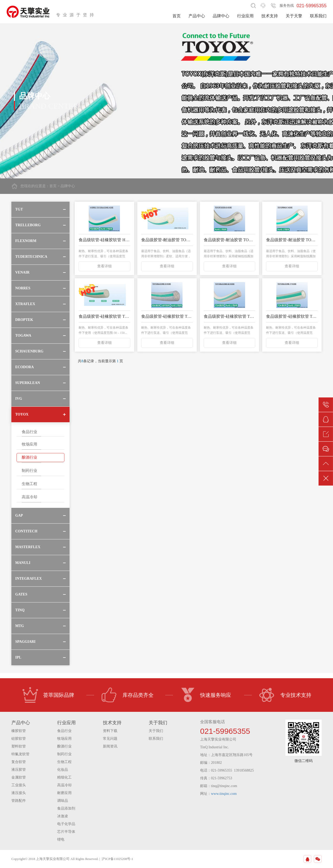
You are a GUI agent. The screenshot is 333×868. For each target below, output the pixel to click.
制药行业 (29, 471)
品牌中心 (221, 16)
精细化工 (64, 777)
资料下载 (110, 731)
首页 (177, 16)
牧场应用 (29, 444)
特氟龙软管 (20, 754)
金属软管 (19, 777)
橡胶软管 (19, 731)
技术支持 (270, 16)
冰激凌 (63, 816)
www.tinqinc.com (224, 794)
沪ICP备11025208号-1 (117, 859)
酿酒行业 (29, 457)
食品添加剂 (66, 808)
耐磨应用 (64, 793)
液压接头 (19, 793)
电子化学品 (66, 824)
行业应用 (245, 16)
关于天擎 (294, 16)
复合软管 (19, 762)
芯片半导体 (66, 832)
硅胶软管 (19, 739)
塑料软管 (19, 746)
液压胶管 (19, 770)
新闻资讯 (110, 746)
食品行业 (29, 432)
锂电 (61, 839)
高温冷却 (29, 497)
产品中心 (197, 16)
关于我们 (156, 731)
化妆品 (63, 770)
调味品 (63, 801)
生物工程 (29, 484)
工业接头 (19, 785)
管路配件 (19, 801)
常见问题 (110, 739)
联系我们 (318, 16)
